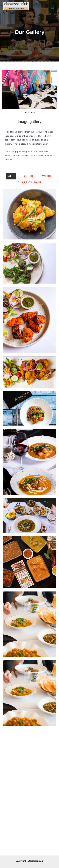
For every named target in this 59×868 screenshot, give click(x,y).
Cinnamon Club (16, 12)
